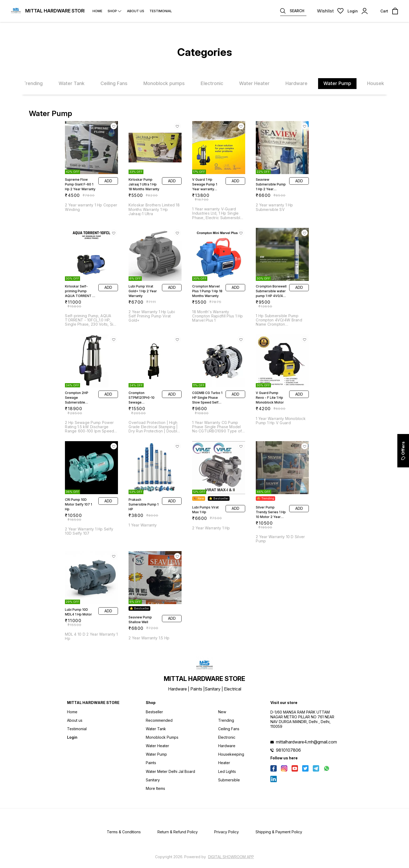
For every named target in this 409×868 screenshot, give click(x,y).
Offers (403, 451)
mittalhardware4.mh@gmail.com (306, 742)
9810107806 (288, 750)
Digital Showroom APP (231, 857)
